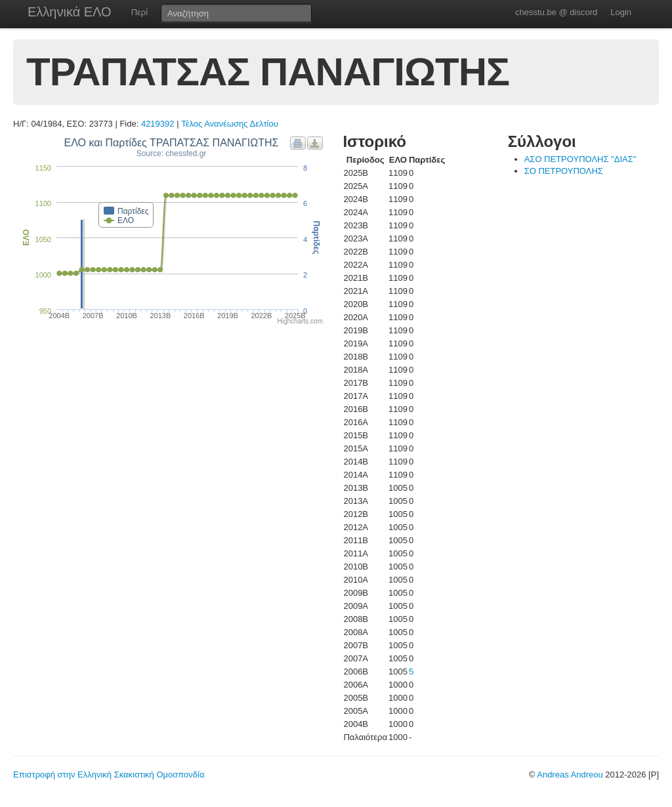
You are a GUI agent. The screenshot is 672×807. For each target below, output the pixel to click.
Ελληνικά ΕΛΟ (70, 12)
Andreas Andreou (570, 775)
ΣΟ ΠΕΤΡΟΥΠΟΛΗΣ (564, 171)
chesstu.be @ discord (556, 12)
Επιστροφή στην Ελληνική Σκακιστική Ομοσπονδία (109, 775)
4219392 (158, 124)
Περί (139, 12)
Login (621, 12)
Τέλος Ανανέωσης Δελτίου (230, 124)
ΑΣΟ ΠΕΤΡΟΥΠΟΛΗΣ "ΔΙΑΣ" (580, 159)
